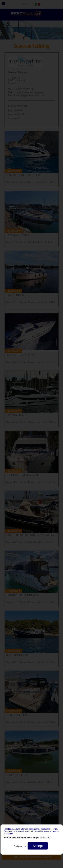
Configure (18, 846)
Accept (38, 846)
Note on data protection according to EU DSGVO (27, 838)
